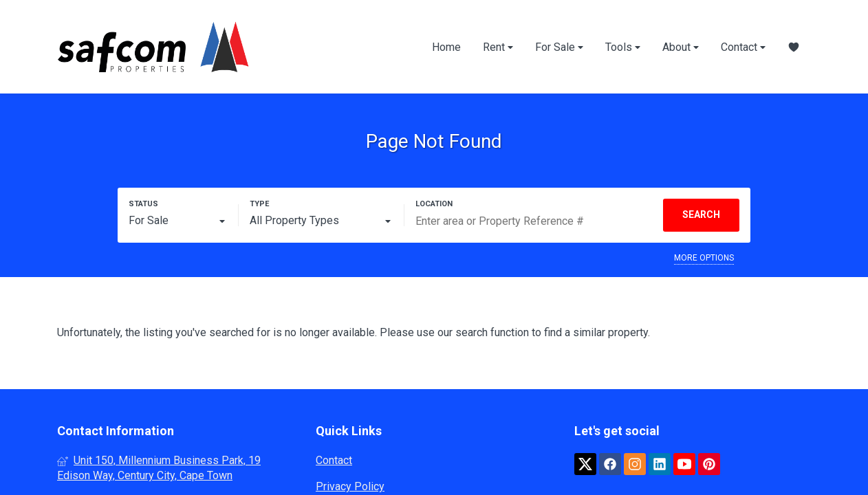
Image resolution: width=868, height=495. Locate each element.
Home (446, 47)
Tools (623, 47)
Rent (498, 47)
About (681, 47)
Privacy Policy (350, 486)
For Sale (559, 47)
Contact (743, 47)
